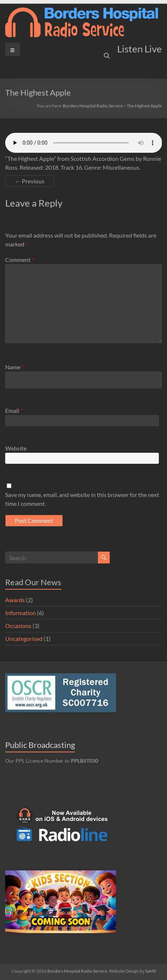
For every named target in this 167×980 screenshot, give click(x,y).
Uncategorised (24, 639)
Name (14, 367)
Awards (15, 600)
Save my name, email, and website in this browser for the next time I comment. (82, 499)
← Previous (30, 181)
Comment (20, 260)
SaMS (151, 971)
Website (16, 448)
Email (14, 410)
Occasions (18, 626)
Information (21, 613)
